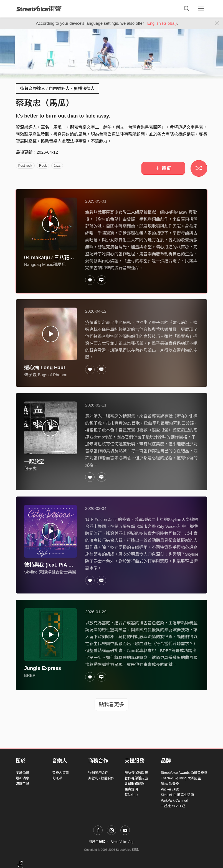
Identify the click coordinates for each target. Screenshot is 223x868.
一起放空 (34, 462)
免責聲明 (131, 789)
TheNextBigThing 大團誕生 (181, 778)
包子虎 (30, 469)
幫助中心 (131, 795)
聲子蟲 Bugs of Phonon (46, 375)
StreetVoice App (122, 842)
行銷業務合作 (98, 773)
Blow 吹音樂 (170, 784)
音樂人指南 (60, 773)
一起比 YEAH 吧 (173, 806)
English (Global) (162, 23)
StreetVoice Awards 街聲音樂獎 (184, 773)
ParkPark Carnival (174, 800)
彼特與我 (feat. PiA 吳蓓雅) (55, 565)
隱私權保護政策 (136, 773)
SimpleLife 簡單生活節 (177, 795)
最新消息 (22, 778)
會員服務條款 (135, 784)
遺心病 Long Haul (45, 368)
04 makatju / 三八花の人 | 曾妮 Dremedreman (76, 258)
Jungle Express (43, 668)
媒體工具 (22, 784)
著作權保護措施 (136, 778)
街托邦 (57, 778)
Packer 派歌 (170, 789)
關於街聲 (22, 773)
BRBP (30, 675)
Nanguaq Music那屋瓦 (45, 264)
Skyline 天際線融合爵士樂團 (50, 572)
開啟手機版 (97, 842)
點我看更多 (111, 705)
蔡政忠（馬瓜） (45, 103)
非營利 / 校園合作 (101, 778)
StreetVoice (39, 9)
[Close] (217, 23)
